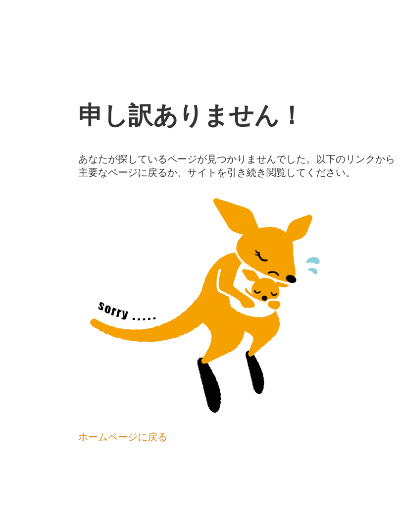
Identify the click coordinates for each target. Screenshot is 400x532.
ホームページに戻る (123, 437)
